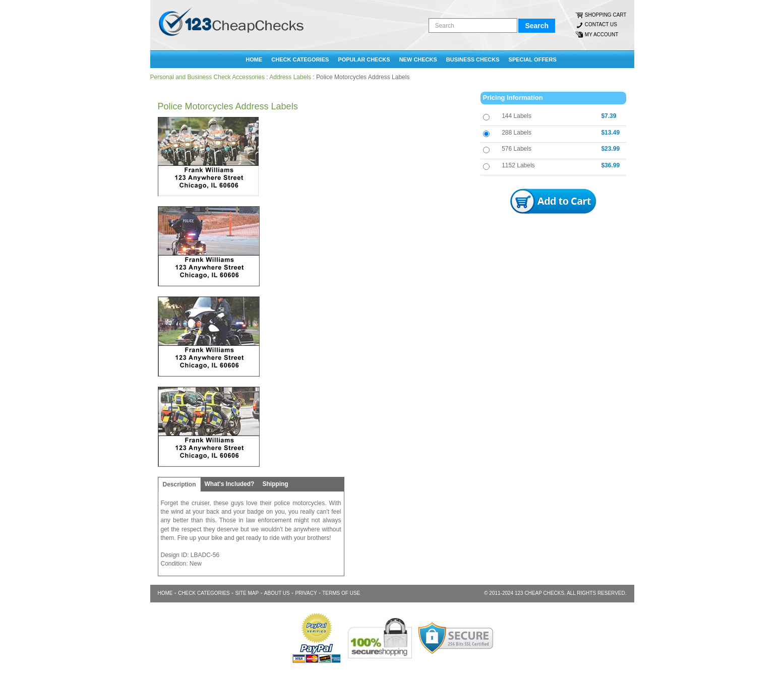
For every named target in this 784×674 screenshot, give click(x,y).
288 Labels (517, 133)
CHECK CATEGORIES (300, 59)
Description (179, 484)
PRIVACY (306, 593)
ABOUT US (277, 593)
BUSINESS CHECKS (473, 59)
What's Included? (230, 484)
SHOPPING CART (606, 15)
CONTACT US (601, 24)
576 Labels (517, 149)
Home (254, 59)
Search (537, 26)
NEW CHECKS (418, 59)
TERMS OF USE (341, 593)
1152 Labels (518, 165)
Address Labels (290, 77)
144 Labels (517, 116)
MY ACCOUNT (602, 35)
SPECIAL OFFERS (533, 59)
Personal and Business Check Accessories (207, 77)
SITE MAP (247, 593)
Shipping (275, 484)
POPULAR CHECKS (364, 59)
